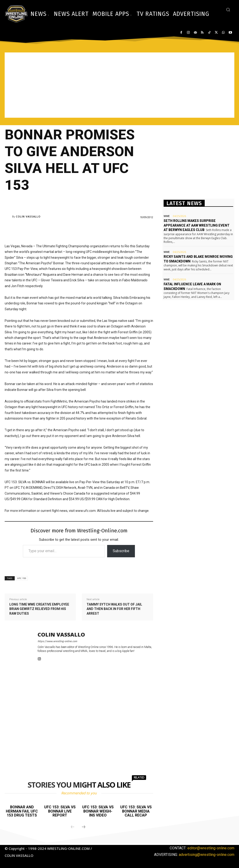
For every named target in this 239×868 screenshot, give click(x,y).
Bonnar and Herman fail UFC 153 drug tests (22, 811)
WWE (167, 216)
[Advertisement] (119, 85)
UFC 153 (22, 578)
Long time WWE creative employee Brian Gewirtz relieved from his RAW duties (39, 609)
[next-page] (84, 827)
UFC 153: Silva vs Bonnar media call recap (136, 811)
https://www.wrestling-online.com (57, 641)
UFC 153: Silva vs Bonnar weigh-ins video (98, 811)
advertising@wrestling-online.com (207, 855)
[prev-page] (73, 827)
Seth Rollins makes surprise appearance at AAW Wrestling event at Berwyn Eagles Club (197, 225)
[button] (228, 10)
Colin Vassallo (28, 216)
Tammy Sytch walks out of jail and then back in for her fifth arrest (114, 609)
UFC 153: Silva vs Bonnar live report (60, 811)
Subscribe (121, 551)
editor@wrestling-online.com (211, 848)
